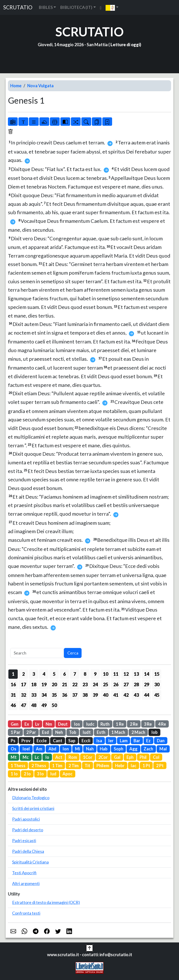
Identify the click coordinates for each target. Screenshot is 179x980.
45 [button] (157, 695)
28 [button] (136, 684)
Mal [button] (163, 749)
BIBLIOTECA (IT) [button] (76, 7)
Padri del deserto (28, 830)
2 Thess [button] (39, 766)
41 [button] (116, 695)
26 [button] (116, 684)
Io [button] (47, 757)
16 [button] (13, 684)
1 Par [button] (15, 732)
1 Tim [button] (57, 766)
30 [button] (157, 684)
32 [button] (24, 695)
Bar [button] (137, 741)
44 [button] (147, 695)
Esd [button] (45, 732)
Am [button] (39, 749)
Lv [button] (37, 724)
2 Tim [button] (74, 766)
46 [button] (13, 705)
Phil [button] (143, 757)
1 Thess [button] (18, 766)
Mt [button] (14, 757)
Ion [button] (66, 749)
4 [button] (44, 674)
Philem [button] (103, 766)
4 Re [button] (162, 724)
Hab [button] (104, 749)
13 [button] (136, 674)
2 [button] (23, 674)
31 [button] (13, 695)
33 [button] (34, 695)
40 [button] (106, 695)
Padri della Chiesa (28, 851)
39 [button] (95, 695)
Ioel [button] (26, 749)
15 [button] (157, 674)
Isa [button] (99, 741)
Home (16, 86)
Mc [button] (26, 757)
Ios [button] (77, 724)
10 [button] (106, 674)
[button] (112, 7)
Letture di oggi (125, 45)
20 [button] (54, 684)
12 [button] (126, 674)
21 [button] (65, 684)
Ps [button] (13, 741)
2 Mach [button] (138, 732)
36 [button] (65, 695)
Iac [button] (133, 766)
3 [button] (34, 674)
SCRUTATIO (18, 7)
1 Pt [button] (146, 766)
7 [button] (75, 674)
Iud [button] (53, 774)
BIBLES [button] (46, 7)
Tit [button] (87, 766)
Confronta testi (26, 913)
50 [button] (54, 705)
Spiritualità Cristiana (30, 862)
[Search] (37, 653)
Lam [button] (124, 741)
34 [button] (44, 695)
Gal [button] (117, 757)
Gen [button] (15, 724)
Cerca (73, 653)
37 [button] (75, 695)
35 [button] (54, 695)
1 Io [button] (14, 774)
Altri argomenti (26, 883)
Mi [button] (77, 749)
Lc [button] (37, 757)
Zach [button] (148, 749)
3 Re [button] (148, 724)
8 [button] (85, 674)
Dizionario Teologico (31, 798)
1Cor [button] (88, 757)
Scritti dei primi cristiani (33, 808)
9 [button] (95, 674)
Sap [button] (72, 741)
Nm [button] (49, 724)
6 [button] (64, 674)
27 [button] (126, 684)
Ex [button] (27, 724)
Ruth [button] (105, 724)
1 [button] (13, 674)
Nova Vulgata (40, 86)
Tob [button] (73, 732)
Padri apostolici (26, 819)
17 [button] (24, 684)
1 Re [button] (120, 724)
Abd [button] (52, 749)
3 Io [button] (40, 774)
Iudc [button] (90, 724)
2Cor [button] (103, 757)
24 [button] (95, 684)
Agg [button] (133, 749)
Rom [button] (73, 757)
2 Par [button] (31, 732)
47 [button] (24, 705)
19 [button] (44, 684)
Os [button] (14, 749)
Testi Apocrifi (24, 873)
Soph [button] (119, 749)
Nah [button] (90, 749)
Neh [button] (59, 732)
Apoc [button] (67, 774)
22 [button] (75, 684)
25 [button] (106, 684)
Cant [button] (58, 741)
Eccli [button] (86, 741)
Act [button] (59, 757)
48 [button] (34, 705)
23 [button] (85, 684)
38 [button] (85, 695)
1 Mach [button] (118, 732)
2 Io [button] (27, 774)
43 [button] (136, 695)
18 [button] (34, 684)
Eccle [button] (42, 741)
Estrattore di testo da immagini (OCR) (46, 902)
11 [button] (116, 674)
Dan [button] (161, 741)
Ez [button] (148, 741)
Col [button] (156, 757)
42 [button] (126, 695)
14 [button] (147, 674)
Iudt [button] (87, 732)
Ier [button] (111, 741)
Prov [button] (26, 741)
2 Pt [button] (160, 766)
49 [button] (44, 705)
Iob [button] (154, 732)
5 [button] (54, 674)
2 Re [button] (134, 724)
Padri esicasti (24, 840)
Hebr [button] (120, 766)
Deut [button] (63, 724)
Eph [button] (130, 757)
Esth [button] (101, 732)
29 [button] (147, 684)
